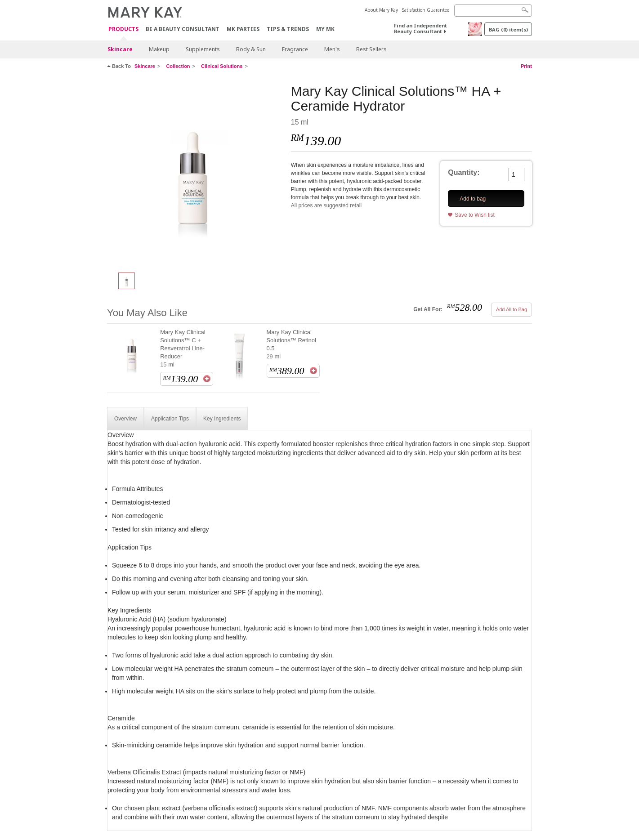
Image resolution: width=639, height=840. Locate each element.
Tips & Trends (288, 29)
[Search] (493, 11)
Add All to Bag (512, 309)
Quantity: (464, 172)
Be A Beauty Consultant (183, 29)
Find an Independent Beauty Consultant (420, 28)
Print (526, 66)
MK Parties (243, 29)
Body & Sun (251, 49)
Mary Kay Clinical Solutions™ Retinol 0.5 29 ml (291, 344)
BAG (508, 29)
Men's (332, 49)
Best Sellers (371, 49)
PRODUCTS (123, 29)
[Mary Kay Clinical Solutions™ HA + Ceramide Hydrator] (196, 174)
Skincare (120, 49)
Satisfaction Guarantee (426, 10)
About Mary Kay (381, 10)
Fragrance (295, 49)
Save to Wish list (475, 215)
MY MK (325, 29)
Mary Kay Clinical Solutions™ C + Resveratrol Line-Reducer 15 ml (183, 348)
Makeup (159, 49)
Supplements (203, 49)
